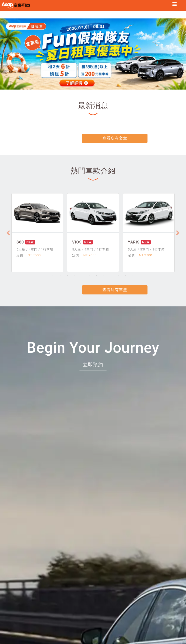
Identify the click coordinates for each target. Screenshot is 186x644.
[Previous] (8, 233)
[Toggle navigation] (175, 5)
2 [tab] (60, 276)
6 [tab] (89, 276)
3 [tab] (68, 276)
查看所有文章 (93, 139)
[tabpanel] (37, 233)
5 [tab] (82, 276)
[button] (14, 55)
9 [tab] (111, 276)
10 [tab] (118, 276)
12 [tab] (133, 276)
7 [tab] (97, 276)
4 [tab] (75, 276)
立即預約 (93, 365)
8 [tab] (104, 276)
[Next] (178, 233)
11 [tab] (126, 276)
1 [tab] (53, 276)
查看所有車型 (93, 290)
